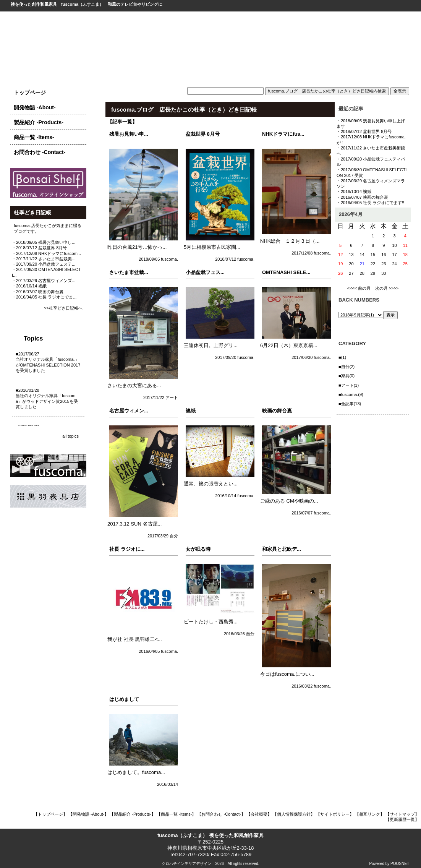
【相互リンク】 (370, 814)
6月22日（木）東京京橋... (289, 345)
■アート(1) (349, 385)
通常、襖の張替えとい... (211, 484)
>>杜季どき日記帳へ (63, 308)
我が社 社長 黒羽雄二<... (135, 639)
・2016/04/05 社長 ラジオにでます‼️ (370, 203)
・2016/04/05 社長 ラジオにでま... (44, 297)
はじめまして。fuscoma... (136, 772)
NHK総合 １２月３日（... (290, 241)
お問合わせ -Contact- (40, 152)
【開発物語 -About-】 (88, 814)
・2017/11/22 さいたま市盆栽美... (44, 259)
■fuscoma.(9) (351, 394)
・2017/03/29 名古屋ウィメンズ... (44, 281)
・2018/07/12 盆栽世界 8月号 (39, 248)
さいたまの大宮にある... (134, 385)
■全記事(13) (350, 404)
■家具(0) (347, 376)
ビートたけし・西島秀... (211, 622)
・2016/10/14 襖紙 (29, 286)
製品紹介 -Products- (39, 122)
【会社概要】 (259, 814)
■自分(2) (347, 367)
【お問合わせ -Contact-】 (221, 814)
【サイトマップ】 (402, 814)
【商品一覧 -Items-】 (176, 814)
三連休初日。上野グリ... (211, 345)
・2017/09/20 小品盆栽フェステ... (44, 264)
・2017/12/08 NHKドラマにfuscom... (46, 253)
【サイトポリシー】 (335, 814)
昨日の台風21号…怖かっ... (137, 247)
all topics (70, 436)
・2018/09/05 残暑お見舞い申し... (44, 242)
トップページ (30, 92)
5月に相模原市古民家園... (212, 247)
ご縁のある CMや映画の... (289, 501)
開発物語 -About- (35, 107)
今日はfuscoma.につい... (287, 674)
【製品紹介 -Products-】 (133, 814)
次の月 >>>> (387, 288)
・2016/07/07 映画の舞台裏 (38, 292)
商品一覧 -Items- (34, 137)
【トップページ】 (50, 814)
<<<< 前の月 (359, 288)
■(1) (342, 357)
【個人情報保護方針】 (294, 814)
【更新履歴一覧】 (402, 819)
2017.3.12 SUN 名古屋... (134, 524)
